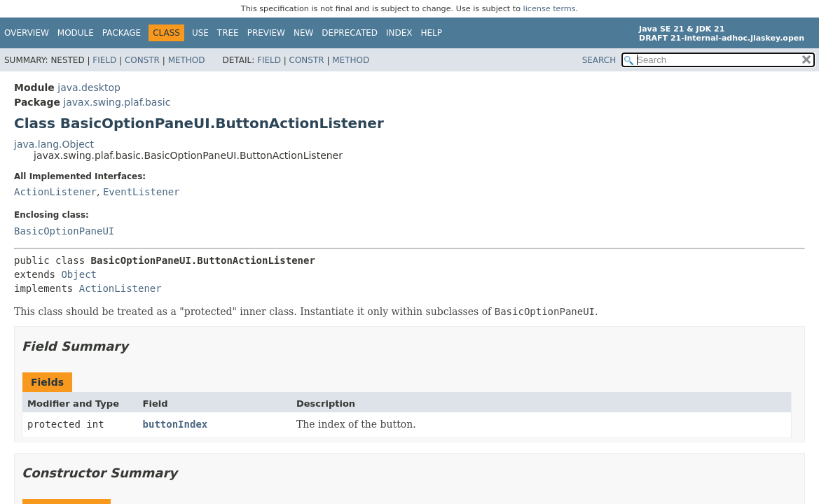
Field (104, 60)
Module (76, 33)
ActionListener (55, 192)
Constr (142, 60)
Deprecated (350, 33)
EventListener (142, 192)
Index (399, 33)
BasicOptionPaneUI (64, 231)
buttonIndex (175, 424)
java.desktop (89, 87)
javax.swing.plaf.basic (117, 102)
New (303, 33)
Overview (27, 33)
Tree (228, 33)
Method (187, 60)
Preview (266, 33)
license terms (550, 9)
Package (122, 33)
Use (200, 33)
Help (432, 33)
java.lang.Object (54, 144)
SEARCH (599, 60)
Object (79, 274)
